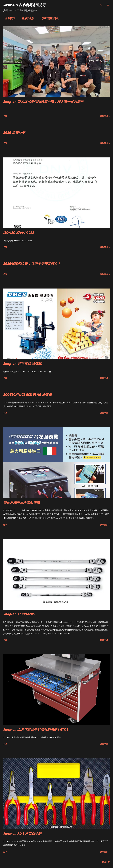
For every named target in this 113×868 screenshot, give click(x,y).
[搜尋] (101, 5)
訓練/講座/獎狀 (48, 18)
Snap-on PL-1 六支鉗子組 (22, 833)
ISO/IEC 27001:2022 (19, 233)
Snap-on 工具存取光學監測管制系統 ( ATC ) (36, 729)
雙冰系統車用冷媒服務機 (21, 502)
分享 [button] (5, 116)
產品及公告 (27, 18)
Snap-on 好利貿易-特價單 (22, 364)
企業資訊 (8, 18)
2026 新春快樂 (14, 132)
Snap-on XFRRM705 (19, 614)
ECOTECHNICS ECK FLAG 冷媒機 (28, 394)
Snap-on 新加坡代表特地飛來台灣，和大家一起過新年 (43, 102)
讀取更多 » (105, 116)
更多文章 (106, 862)
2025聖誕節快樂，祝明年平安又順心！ (32, 264)
